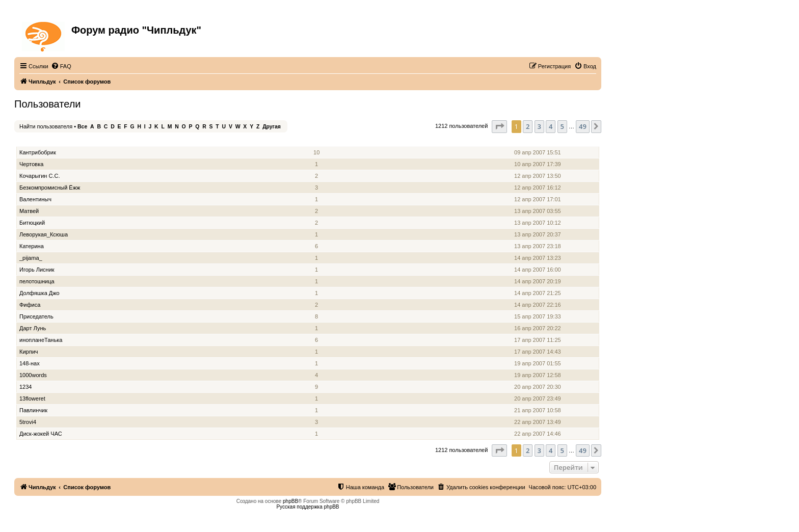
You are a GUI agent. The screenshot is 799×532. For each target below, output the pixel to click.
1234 (25, 387)
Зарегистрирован (539, 141)
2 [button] (528, 126)
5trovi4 (28, 422)
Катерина (32, 246)
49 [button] (583, 126)
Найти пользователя (46, 126)
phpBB (290, 501)
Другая (272, 127)
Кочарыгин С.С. (39, 176)
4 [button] (551, 126)
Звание (286, 141)
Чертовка (31, 164)
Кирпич (29, 352)
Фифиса (30, 305)
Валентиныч (35, 199)
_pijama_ (31, 258)
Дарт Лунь (33, 328)
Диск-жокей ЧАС (41, 434)
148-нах (30, 363)
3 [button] (539, 126)
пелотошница (37, 281)
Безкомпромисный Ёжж (50, 188)
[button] (499, 126)
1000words (33, 375)
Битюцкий (32, 223)
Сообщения (317, 141)
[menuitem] (61, 66)
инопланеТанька (41, 340)
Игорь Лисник (37, 270)
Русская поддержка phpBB (308, 507)
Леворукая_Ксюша (44, 234)
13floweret (32, 398)
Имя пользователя (45, 141)
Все (82, 127)
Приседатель (36, 316)
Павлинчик (33, 410)
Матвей (29, 211)
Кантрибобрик (38, 152)
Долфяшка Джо (39, 293)
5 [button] (562, 126)
